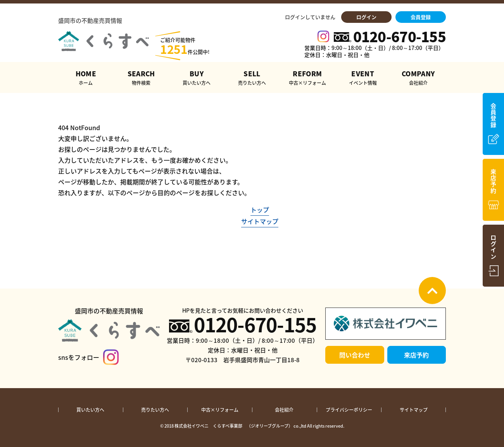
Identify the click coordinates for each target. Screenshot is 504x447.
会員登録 (421, 17)
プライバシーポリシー (349, 410)
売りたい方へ (155, 410)
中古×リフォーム (220, 410)
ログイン (366, 17)
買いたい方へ (90, 410)
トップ (260, 210)
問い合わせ (355, 355)
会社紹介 (284, 410)
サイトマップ (260, 221)
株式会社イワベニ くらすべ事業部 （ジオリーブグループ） (234, 426)
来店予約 (416, 355)
